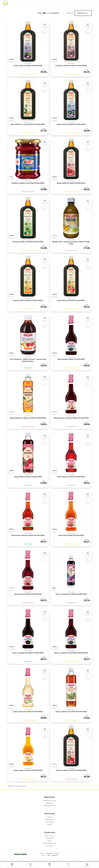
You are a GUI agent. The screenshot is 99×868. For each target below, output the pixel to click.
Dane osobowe (50, 836)
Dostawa (50, 817)
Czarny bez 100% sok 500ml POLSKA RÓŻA (71, 66)
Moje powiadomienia (49, 843)
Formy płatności (50, 820)
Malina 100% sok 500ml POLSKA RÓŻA (71, 183)
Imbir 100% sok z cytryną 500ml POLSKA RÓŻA (28, 124)
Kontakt (49, 824)
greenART (55, 855)
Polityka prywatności (49, 805)
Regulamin (50, 803)
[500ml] (11, 59)
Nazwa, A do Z (83, 13)
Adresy (50, 841)
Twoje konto (50, 832)
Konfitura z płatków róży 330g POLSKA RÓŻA (28, 183)
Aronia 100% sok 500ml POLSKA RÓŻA (28, 66)
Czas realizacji (50, 822)
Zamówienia (49, 838)
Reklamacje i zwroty (49, 801)
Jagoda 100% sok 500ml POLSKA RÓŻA (71, 124)
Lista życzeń (49, 846)
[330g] (11, 177)
